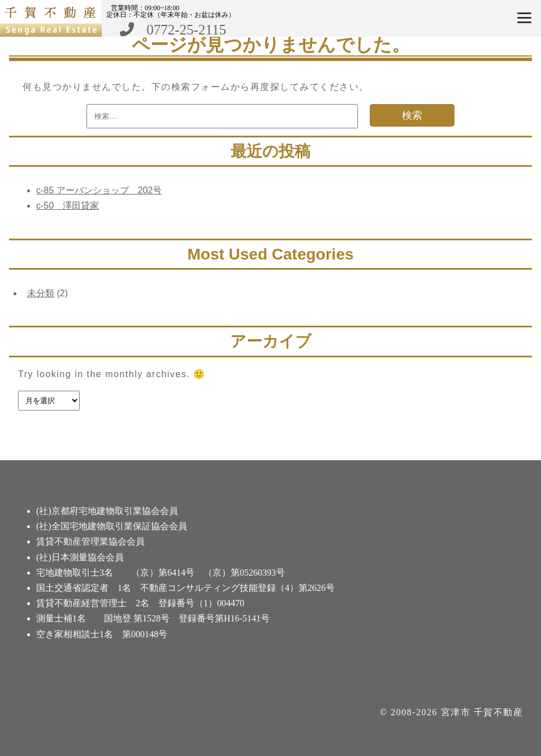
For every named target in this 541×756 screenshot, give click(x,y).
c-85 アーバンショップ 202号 (99, 190)
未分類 (41, 293)
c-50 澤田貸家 (68, 206)
